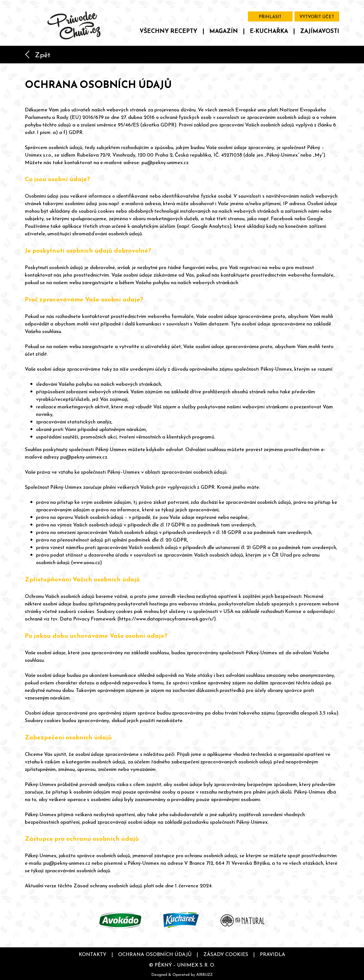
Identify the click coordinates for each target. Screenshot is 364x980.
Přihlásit (270, 17)
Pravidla (273, 954)
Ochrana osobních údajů (155, 954)
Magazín (224, 31)
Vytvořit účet (317, 17)
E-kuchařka (269, 31)
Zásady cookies (226, 954)
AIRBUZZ (204, 974)
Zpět (38, 55)
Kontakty (93, 954)
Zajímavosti (320, 31)
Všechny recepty (169, 31)
